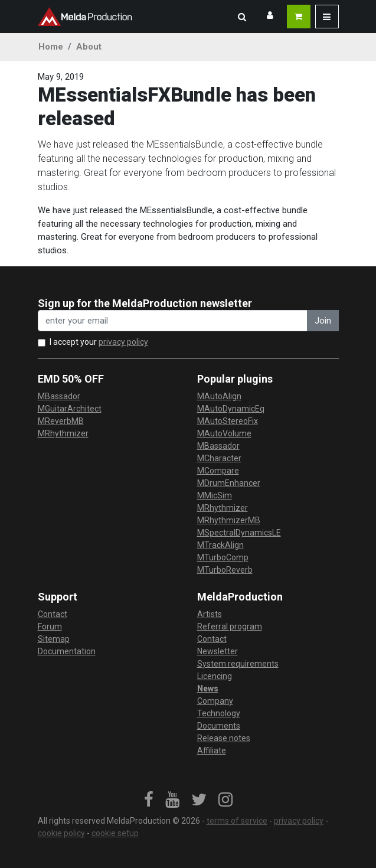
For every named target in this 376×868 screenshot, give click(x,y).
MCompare (218, 471)
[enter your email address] (173, 321)
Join (323, 321)
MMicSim (215, 495)
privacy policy (123, 342)
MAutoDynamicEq (231, 409)
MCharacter (219, 458)
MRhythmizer (63, 433)
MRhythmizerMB (229, 520)
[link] (149, 800)
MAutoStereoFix (228, 421)
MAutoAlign (219, 396)
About (89, 47)
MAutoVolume (224, 433)
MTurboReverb (225, 570)
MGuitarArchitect (70, 409)
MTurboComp (223, 557)
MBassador (59, 396)
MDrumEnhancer (229, 483)
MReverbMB (61, 421)
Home (51, 47)
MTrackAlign (220, 545)
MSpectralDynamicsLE (239, 533)
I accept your (99, 342)
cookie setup (115, 833)
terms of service (237, 821)
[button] (242, 17)
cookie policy (61, 833)
